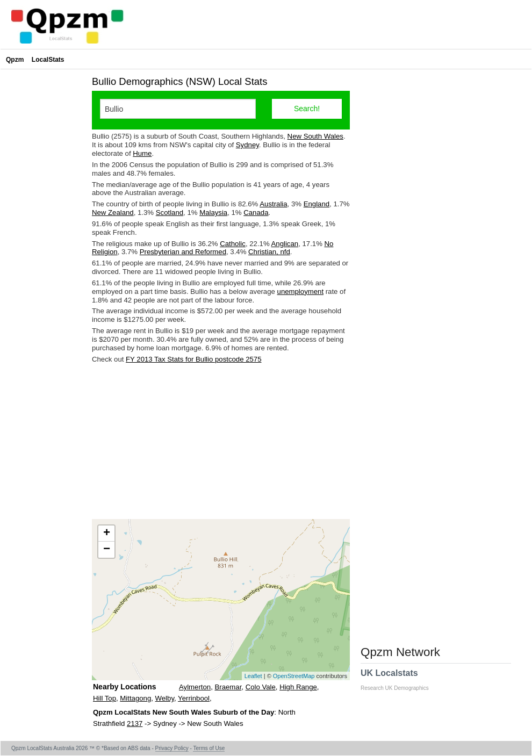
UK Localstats (400, 680)
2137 (135, 723)
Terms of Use (209, 748)
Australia (273, 204)
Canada (256, 213)
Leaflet (253, 676)
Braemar (228, 687)
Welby (165, 698)
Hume (142, 153)
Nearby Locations (124, 687)
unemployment (301, 291)
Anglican (285, 244)
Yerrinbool (194, 698)
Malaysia (213, 213)
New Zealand (113, 213)
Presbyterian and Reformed (183, 252)
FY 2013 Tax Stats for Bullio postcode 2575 (193, 359)
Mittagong (135, 698)
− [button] (107, 550)
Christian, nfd (269, 252)
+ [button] (107, 534)
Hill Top (105, 698)
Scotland (170, 213)
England (317, 204)
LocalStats (48, 60)
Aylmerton (195, 687)
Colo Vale (261, 687)
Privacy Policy (172, 748)
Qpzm (15, 60)
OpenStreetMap (294, 676)
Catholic (233, 244)
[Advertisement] (221, 441)
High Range (298, 687)
